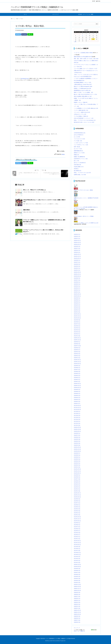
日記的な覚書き (79, 167)
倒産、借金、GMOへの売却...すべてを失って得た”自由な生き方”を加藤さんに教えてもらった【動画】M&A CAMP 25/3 (86, 61)
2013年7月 (77, 503)
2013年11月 (77, 495)
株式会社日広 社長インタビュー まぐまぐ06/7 (84, 122)
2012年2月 (77, 537)
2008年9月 (77, 616)
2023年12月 (77, 272)
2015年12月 (77, 447)
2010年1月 (77, 584)
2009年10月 (77, 590)
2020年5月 (77, 350)
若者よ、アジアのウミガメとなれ (82, 173)
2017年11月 (77, 407)
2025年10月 (77, 244)
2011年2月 (77, 561)
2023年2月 (77, 290)
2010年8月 (77, 570)
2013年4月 (77, 509)
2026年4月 (77, 234)
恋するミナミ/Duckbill (80, 163)
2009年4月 (77, 602)
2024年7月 (77, 262)
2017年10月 (77, 409)
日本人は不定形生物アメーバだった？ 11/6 (84, 118)
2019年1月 (77, 382)
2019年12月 (77, 360)
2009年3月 (77, 604)
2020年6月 (77, 348)
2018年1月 (77, 403)
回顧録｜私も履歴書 (79, 157)
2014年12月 (77, 469)
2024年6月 (77, 264)
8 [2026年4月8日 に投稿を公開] (83, 36)
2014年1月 (77, 491)
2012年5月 (77, 531)
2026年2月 (77, 236)
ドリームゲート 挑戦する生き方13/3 (82, 112)
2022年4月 (77, 306)
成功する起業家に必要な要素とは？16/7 (83, 96)
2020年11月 (77, 340)
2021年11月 (77, 316)
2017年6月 (77, 415)
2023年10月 (77, 276)
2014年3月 (77, 487)
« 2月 (75, 42)
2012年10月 (77, 521)
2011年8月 (77, 549)
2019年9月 (77, 366)
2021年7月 (77, 324)
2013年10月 (77, 497)
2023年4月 (77, 286)
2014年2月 (77, 489)
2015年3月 (77, 463)
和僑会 (76, 155)
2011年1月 (77, 563)
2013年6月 (77, 505)
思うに (76, 161)
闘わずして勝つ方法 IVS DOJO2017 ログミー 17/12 (85, 94)
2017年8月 (77, 413)
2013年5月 (77, 507)
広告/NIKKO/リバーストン (81, 159)
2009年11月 (77, 588)
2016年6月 (77, 437)
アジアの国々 (21, 19)
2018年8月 (77, 391)
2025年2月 (77, 252)
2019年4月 (77, 376)
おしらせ (77, 137)
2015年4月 (77, 461)
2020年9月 (77, 342)
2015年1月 (77, 467)
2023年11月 (77, 274)
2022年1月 (77, 312)
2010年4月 (77, 578)
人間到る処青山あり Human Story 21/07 (83, 84)
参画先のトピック (79, 153)
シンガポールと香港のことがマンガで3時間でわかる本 (86, 223)
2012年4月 (77, 533)
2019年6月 (77, 372)
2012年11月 (77, 519)
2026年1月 (77, 238)
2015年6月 (77, 457)
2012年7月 (77, 527)
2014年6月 (77, 481)
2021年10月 (77, 318)
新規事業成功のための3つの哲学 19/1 (82, 90)
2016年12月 (77, 427)
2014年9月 (77, 475)
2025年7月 (77, 248)
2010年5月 (77, 576)
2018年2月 (77, 401)
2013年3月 (77, 511)
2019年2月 (77, 380)
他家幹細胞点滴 (78, 151)
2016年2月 (77, 445)
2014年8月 (77, 477)
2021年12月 (77, 314)
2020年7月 (77, 346)
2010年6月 (77, 574)
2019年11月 (77, 362)
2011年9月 (77, 547)
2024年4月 (77, 266)
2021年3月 (77, 332)
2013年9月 (77, 499)
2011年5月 (77, 555)
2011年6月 (77, 553)
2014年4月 (77, 485)
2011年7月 (77, 551)
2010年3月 (77, 580)
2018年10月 (77, 388)
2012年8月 (77, 525)
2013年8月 (77, 501)
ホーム (14, 19)
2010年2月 (77, 582)
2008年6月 (77, 622)
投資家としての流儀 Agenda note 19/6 (82, 88)
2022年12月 (77, 294)
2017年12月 (77, 405)
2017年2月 (77, 423)
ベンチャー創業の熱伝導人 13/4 (81, 110)
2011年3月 (77, 559)
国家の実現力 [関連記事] (27, 210)
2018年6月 (77, 393)
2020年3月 (77, 354)
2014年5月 (77, 483)
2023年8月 (77, 278)
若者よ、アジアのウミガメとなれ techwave (84, 120)
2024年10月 (77, 258)
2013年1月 (77, 515)
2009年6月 (77, 598)
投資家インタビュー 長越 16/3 (81, 102)
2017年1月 (77, 425)
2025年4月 (77, 250)
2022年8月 (77, 300)
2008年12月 (77, 610)
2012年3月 (77, 535)
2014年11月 (77, 471)
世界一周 (77, 147)
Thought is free (63, 641)
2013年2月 (77, 513)
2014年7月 (77, 479)
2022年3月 (77, 308)
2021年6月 (77, 326)
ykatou (63, 154)
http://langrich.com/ (25, 78)
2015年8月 (77, 455)
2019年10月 (77, 364)
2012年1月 (77, 539)
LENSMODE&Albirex (80, 133)
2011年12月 (77, 541)
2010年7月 (77, 572)
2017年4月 (77, 419)
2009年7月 (77, 596)
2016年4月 (77, 441)
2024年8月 (77, 260)
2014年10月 (77, 473)
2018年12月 (77, 384)
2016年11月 (77, 429)
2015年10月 (77, 451)
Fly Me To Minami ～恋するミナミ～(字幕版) (84, 216)
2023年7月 (77, 280)
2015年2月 (77, 465)
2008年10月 (77, 614)
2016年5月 (77, 439)
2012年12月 (77, 517)
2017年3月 (77, 421)
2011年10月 (77, 545)
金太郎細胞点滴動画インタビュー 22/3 (82, 82)
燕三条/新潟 (78, 171)
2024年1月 (77, 270)
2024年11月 (77, 256)
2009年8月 (77, 594)
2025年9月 (77, 246)
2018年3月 (77, 399)
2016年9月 (77, 433)
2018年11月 (77, 386)
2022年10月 (77, 296)
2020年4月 (77, 352)
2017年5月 (77, 417)
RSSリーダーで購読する (79, 631)
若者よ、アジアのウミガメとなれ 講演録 (83, 190)
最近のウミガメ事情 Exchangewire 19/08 (83, 86)
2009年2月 (77, 606)
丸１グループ (78, 149)
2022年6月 (77, 302)
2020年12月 (77, 338)
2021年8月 (77, 322)
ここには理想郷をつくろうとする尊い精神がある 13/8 (86, 108)
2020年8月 (77, 344)
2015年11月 (77, 449)
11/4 (94, 120)
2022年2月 (77, 310)
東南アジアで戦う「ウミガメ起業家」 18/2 (83, 92)
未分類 (76, 169)
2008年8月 (77, 618)
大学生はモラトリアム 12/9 (80, 114)
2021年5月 (77, 328)
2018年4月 (77, 397)
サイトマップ (77, 628)
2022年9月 (77, 298)
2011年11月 (77, 543)
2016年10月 (77, 431)
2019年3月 (77, 378)
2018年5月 (77, 395)
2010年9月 (77, 568)
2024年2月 (77, 268)
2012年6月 (77, 529)
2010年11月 (77, 565)
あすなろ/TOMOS (79, 135)
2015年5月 (77, 459)
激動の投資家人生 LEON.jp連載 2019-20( (83, 57)
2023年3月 (77, 288)
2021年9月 (77, 320)
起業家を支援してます (80, 175)
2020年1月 (77, 358)
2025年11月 (77, 242)
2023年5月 (77, 284)
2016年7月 (77, 435)
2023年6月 (77, 282)
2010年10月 (77, 567)
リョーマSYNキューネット (81, 145)
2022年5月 (77, 304)
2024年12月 (77, 254)
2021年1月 (77, 336)
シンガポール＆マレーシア (81, 143)
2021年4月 (77, 330)
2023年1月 (77, 292)
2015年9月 (77, 453)
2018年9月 (77, 390)
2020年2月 (77, 356)
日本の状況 (77, 165)
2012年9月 (77, 523)
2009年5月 (77, 600)
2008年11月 (77, 612)
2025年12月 (77, 240)
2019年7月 (77, 370)
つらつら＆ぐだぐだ (79, 139)
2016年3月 (77, 443)
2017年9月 (77, 411)
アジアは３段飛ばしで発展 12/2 (81, 116)
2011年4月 (77, 557)
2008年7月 (77, 620)
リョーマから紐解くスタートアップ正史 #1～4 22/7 (86, 69)
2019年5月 (77, 374)
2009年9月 (77, 592)
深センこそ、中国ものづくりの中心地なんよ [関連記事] (35, 190)
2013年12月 (77, 493)
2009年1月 (77, 608)
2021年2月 (77, 334)
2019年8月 (77, 368)
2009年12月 (77, 586)
